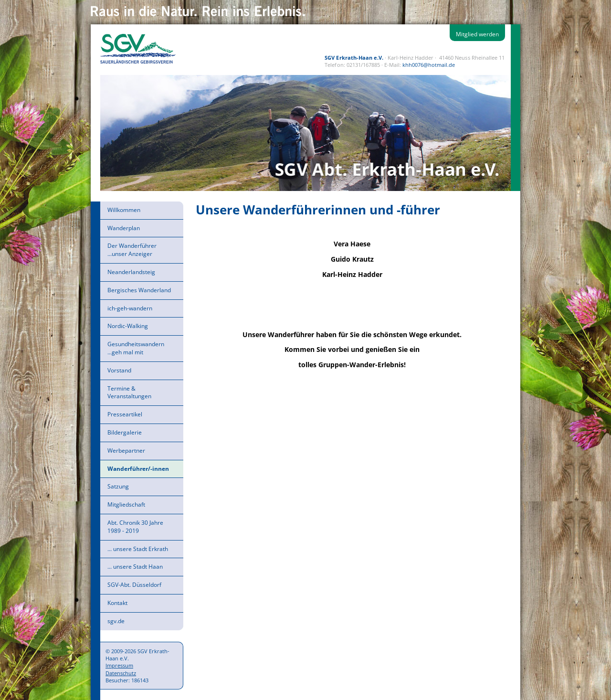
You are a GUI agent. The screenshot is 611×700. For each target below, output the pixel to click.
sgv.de (116, 621)
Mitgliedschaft (126, 504)
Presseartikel (125, 414)
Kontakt (117, 603)
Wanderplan (124, 228)
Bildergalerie (125, 432)
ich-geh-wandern (130, 308)
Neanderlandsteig (131, 272)
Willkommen (124, 210)
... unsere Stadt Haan (135, 567)
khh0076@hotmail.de (429, 65)
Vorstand (119, 370)
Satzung (118, 486)
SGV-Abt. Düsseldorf (134, 585)
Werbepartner (126, 451)
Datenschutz (121, 673)
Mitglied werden (477, 34)
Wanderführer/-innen (138, 469)
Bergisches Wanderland (139, 290)
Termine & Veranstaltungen (129, 392)
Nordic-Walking (128, 326)
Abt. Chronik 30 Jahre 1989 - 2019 (135, 527)
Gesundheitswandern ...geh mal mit (136, 348)
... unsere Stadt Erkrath (138, 549)
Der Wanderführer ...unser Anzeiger (132, 250)
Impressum (119, 665)
